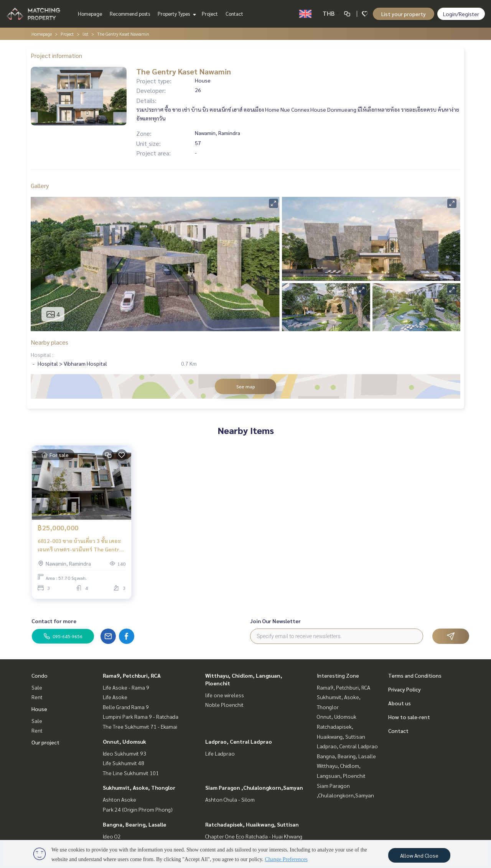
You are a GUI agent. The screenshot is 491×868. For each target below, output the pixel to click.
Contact (234, 14)
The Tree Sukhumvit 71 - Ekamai (140, 726)
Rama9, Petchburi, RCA (132, 675)
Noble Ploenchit (224, 705)
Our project (45, 742)
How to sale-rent (409, 717)
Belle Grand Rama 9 (126, 707)
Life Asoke (115, 697)
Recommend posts (130, 14)
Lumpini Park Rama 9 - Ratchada (141, 716)
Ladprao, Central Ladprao (239, 741)
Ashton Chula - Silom (230, 799)
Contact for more (54, 621)
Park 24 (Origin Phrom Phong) (138, 809)
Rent (37, 697)
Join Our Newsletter (275, 621)
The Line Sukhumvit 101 (131, 773)
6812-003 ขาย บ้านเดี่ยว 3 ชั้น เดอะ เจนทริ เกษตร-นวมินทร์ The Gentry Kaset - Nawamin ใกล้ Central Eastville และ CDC (80, 545)
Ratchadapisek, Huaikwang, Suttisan (252, 824)
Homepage (90, 14)
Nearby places (49, 342)
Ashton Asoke (119, 799)
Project (210, 14)
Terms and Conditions (415, 675)
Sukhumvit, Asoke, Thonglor (139, 787)
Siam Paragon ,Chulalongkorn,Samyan (254, 787)
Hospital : (42, 355)
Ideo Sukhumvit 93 (124, 753)
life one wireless (225, 695)
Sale (37, 687)
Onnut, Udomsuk (124, 741)
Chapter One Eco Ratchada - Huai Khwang (254, 836)
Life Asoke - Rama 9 (126, 687)
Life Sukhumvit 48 (124, 763)
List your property (404, 14)
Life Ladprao (220, 753)
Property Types (176, 14)
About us (400, 703)
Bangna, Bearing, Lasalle (134, 824)
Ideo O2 (112, 836)
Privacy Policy (404, 689)
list (85, 34)
